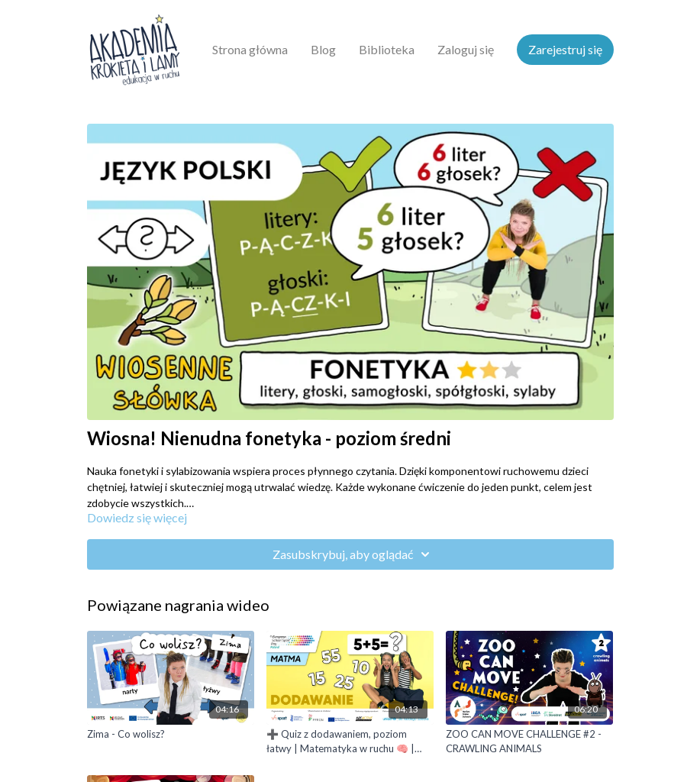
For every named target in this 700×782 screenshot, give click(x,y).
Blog (323, 49)
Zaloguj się (466, 49)
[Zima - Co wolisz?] (171, 735)
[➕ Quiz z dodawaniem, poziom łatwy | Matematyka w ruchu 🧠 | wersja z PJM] (350, 742)
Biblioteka (387, 49)
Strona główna (250, 49)
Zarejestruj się (565, 49)
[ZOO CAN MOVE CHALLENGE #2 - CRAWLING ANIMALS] (529, 742)
